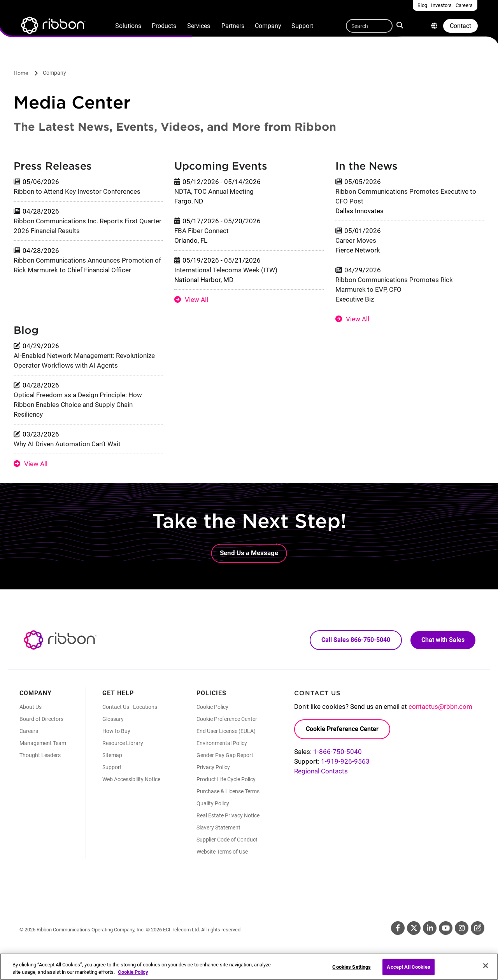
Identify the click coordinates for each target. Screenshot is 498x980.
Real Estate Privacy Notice (228, 815)
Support (302, 26)
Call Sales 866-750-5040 (356, 640)
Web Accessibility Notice (131, 779)
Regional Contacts (321, 771)
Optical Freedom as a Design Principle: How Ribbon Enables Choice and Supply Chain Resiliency (78, 405)
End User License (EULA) (226, 731)
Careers (29, 731)
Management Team (43, 743)
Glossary (113, 719)
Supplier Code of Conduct (227, 840)
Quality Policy (213, 803)
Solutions (128, 26)
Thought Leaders (40, 755)
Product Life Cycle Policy (226, 779)
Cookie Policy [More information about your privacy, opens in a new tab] (133, 976)
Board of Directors (41, 719)
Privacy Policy (213, 767)
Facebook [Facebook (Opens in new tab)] (398, 928)
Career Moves (356, 240)
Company (268, 26)
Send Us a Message (249, 553)
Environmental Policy (222, 743)
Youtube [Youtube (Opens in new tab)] (446, 928)
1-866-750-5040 (338, 752)
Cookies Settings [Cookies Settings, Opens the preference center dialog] (352, 970)
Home (21, 73)
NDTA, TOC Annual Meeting (214, 191)
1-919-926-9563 (345, 761)
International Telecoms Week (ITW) (226, 270)
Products (164, 26)
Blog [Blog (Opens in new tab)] (478, 928)
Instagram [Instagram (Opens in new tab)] (462, 928)
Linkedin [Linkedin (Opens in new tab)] (430, 928)
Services (199, 26)
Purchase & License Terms (228, 791)
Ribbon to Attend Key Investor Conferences (77, 191)
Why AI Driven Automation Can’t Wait (67, 444)
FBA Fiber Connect (202, 231)
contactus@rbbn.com (440, 707)
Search (401, 25)
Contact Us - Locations (130, 707)
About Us (31, 707)
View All (196, 300)
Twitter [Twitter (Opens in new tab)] (414, 928)
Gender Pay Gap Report (225, 755)
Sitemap (112, 755)
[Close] (486, 969)
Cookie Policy (212, 707)
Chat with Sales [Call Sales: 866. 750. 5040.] (443, 640)
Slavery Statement (218, 827)
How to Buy (116, 731)
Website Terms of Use (222, 852)
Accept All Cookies (408, 970)
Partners (233, 26)
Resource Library (123, 743)
